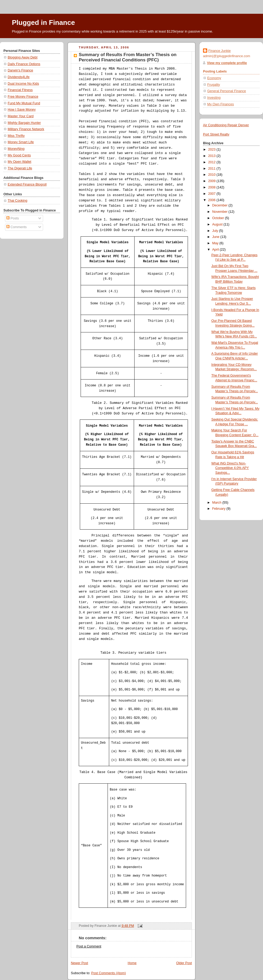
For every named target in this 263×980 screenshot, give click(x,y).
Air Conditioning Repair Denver (226, 125)
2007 (213, 194)
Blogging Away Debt (23, 57)
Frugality (214, 85)
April (216, 250)
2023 (213, 150)
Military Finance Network (26, 129)
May (216, 243)
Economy (214, 78)
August (218, 224)
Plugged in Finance (43, 22)
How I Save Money (22, 110)
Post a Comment (89, 946)
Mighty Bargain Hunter (24, 123)
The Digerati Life (20, 168)
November (220, 212)
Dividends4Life (19, 77)
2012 (213, 162)
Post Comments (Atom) (109, 973)
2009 (213, 181)
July (216, 231)
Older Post (184, 963)
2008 (213, 187)
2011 (213, 169)
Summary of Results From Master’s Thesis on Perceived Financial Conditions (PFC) (128, 57)
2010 (213, 175)
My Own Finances (221, 104)
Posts (13, 218)
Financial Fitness (20, 90)
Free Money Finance (23, 97)
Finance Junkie (220, 51)
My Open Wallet (19, 162)
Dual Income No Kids (23, 84)
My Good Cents (19, 155)
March (217, 503)
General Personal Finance (227, 91)
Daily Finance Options (24, 64)
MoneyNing (16, 149)
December (220, 205)
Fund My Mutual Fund (24, 103)
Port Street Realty (216, 134)
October (219, 218)
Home (132, 963)
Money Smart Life (21, 142)
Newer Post (79, 963)
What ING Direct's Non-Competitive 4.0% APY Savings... (230, 468)
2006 (213, 200)
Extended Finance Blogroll (27, 184)
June (216, 237)
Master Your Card (21, 116)
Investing (214, 98)
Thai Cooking (17, 201)
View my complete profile (227, 63)
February (219, 509)
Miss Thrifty (16, 136)
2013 (213, 156)
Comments (16, 227)
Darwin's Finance (20, 70)
